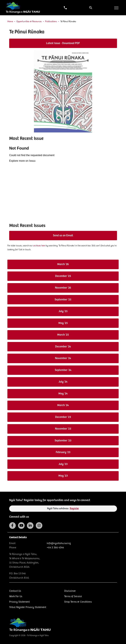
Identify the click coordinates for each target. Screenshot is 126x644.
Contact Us (15, 591)
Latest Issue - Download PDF (63, 43)
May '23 (63, 476)
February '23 (63, 452)
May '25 (63, 323)
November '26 (63, 288)
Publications (51, 22)
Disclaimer (70, 591)
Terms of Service (73, 596)
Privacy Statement (19, 602)
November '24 (63, 358)
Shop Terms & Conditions (78, 602)
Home (10, 22)
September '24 (63, 370)
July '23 (63, 464)
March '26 (63, 264)
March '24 (63, 405)
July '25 (63, 311)
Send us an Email (63, 236)
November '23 (63, 429)
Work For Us (16, 596)
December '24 (63, 347)
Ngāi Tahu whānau (63, 509)
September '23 (63, 441)
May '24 (63, 394)
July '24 (63, 382)
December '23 (63, 417)
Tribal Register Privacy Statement (28, 607)
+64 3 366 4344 (55, 548)
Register (74, 509)
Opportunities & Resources (29, 22)
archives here (39, 246)
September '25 (63, 300)
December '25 (63, 276)
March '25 (63, 335)
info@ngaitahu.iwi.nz (59, 543)
